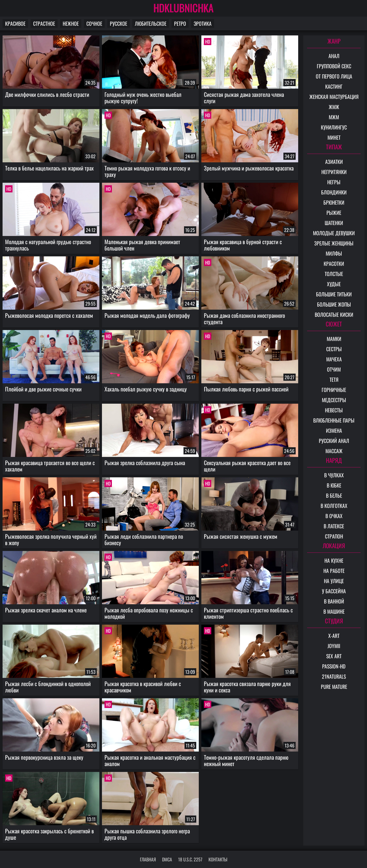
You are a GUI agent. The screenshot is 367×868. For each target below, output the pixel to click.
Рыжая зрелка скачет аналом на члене (46, 610)
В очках (334, 516)
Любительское (151, 23)
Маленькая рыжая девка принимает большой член (142, 245)
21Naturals (334, 676)
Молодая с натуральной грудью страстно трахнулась (48, 245)
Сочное (94, 23)
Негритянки (334, 172)
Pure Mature (334, 687)
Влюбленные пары (334, 420)
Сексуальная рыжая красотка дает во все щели (247, 466)
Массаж (334, 451)
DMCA (167, 859)
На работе (334, 571)
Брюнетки (334, 202)
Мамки (334, 339)
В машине (334, 611)
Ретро (180, 23)
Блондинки (334, 192)
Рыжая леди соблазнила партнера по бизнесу (144, 539)
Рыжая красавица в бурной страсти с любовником (243, 245)
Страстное (44, 23)
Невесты (334, 410)
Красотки (334, 264)
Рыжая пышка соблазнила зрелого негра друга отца (147, 834)
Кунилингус (334, 127)
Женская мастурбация (334, 97)
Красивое (15, 23)
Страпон (334, 536)
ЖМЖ (334, 107)
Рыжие (334, 213)
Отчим (334, 369)
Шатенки (334, 223)
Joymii (334, 646)
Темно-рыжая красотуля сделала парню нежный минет (246, 760)
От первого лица (334, 76)
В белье (334, 495)
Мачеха (334, 359)
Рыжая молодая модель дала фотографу (147, 315)
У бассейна (334, 591)
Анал (334, 56)
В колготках (334, 506)
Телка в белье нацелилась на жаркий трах (49, 168)
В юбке (334, 485)
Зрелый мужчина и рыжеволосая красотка (249, 168)
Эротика (203, 23)
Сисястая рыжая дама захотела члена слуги (244, 97)
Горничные (334, 390)
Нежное (71, 23)
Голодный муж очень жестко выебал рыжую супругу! (143, 97)
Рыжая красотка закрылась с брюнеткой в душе (49, 834)
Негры (334, 182)
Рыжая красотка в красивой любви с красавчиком (143, 687)
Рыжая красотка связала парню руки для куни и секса (247, 687)
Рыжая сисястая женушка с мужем (241, 536)
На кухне (334, 560)
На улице (334, 581)
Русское (119, 23)
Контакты (218, 859)
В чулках (334, 475)
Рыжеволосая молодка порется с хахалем (49, 315)
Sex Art (334, 656)
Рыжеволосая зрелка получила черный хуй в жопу (51, 539)
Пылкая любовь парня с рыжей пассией (246, 389)
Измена (334, 430)
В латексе (334, 526)
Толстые (334, 274)
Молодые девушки (334, 233)
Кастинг (334, 86)
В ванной (334, 601)
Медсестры (334, 400)
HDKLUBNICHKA (183, 8)
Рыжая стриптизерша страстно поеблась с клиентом (248, 613)
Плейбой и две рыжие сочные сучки (43, 389)
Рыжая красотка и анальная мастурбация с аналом (150, 760)
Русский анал (334, 441)
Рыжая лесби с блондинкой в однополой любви (48, 687)
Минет (334, 137)
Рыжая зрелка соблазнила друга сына (145, 463)
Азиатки (334, 162)
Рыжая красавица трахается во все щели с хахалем (50, 466)
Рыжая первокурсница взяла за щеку (44, 757)
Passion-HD (334, 666)
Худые (334, 284)
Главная (148, 859)
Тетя (334, 379)
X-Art (334, 636)
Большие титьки (334, 294)
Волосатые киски (334, 314)
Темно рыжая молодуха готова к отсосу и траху (147, 171)
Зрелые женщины (334, 243)
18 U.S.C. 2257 (190, 859)
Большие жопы (334, 304)
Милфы (334, 253)
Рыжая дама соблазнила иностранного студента (244, 318)
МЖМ (334, 117)
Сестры (334, 349)
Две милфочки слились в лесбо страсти (47, 94)
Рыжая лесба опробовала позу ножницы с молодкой (149, 613)
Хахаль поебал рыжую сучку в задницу (146, 389)
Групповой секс (334, 66)
